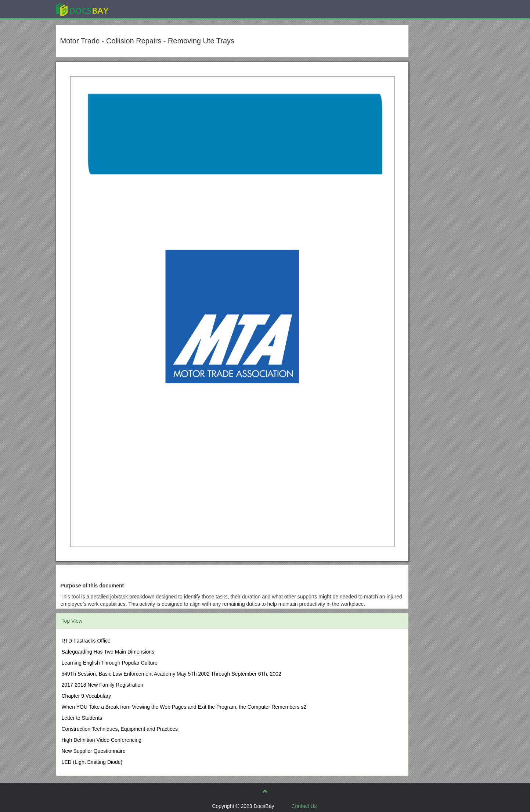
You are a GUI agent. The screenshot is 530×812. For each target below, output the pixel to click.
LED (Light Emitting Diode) (92, 762)
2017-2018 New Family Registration (103, 685)
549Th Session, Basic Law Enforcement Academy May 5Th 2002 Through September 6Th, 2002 (172, 674)
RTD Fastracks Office (86, 641)
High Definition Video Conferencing (102, 740)
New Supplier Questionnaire (94, 751)
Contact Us (304, 806)
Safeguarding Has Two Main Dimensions (108, 652)
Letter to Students (82, 718)
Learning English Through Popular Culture (110, 663)
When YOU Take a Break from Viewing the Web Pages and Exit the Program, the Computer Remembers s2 (184, 707)
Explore (137, 9)
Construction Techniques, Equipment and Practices (120, 729)
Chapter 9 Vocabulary (86, 696)
